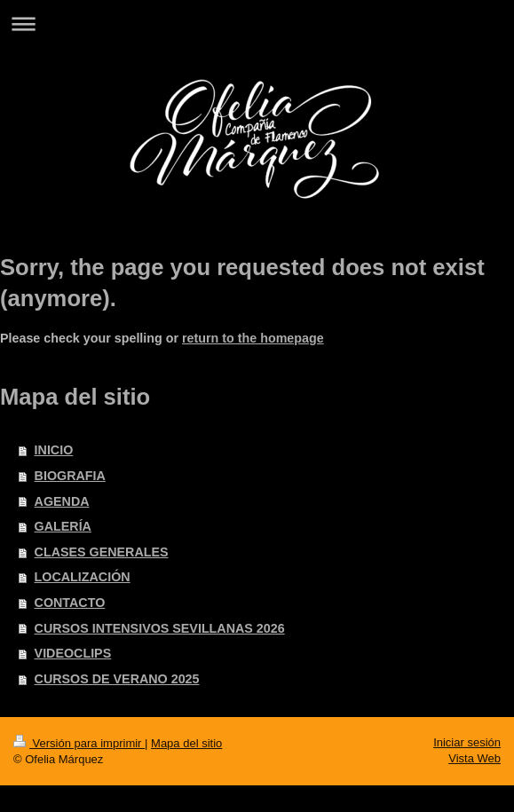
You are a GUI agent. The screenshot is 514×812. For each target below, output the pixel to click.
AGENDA (62, 501)
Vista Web (474, 758)
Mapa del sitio (186, 743)
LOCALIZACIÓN (83, 577)
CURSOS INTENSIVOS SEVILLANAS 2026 (160, 628)
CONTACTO (70, 603)
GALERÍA (63, 526)
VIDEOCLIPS (73, 653)
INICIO (54, 450)
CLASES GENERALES (102, 552)
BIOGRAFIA (70, 476)
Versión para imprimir (79, 743)
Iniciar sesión (467, 742)
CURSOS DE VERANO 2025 (117, 679)
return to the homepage (253, 338)
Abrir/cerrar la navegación (257, 24)
